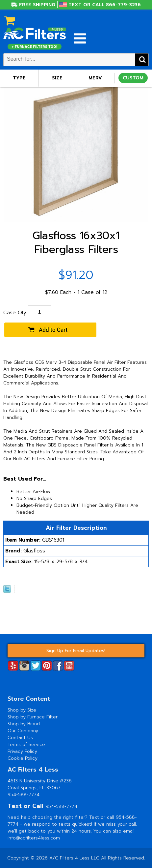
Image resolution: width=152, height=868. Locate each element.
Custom (133, 78)
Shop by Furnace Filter (33, 717)
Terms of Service (26, 744)
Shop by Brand (24, 724)
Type (19, 78)
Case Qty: (15, 313)
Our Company (23, 731)
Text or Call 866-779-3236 (105, 5)
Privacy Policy (22, 751)
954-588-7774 (24, 795)
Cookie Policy (23, 758)
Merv (95, 78)
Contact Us (20, 738)
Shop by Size (22, 710)
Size (57, 78)
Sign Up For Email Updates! (76, 651)
